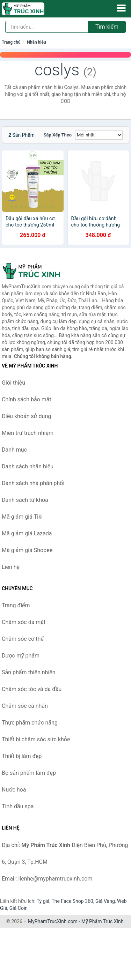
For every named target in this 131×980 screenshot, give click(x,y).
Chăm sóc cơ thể (23, 639)
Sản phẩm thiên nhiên (29, 672)
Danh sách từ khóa (25, 500)
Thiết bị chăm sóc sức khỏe (36, 739)
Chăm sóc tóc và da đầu (32, 689)
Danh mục (14, 450)
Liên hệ (11, 567)
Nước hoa (14, 790)
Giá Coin (19, 908)
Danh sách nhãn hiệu (28, 466)
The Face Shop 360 (72, 901)
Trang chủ (11, 42)
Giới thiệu (13, 383)
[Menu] (121, 8)
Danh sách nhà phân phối (33, 483)
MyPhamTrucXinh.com (53, 921)
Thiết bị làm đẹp (22, 756)
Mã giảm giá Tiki (22, 517)
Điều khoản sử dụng (26, 416)
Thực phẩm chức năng (30, 723)
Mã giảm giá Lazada (27, 533)
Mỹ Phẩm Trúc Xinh (103, 921)
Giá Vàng (105, 901)
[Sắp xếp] (99, 135)
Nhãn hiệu (36, 42)
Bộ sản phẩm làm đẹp (29, 773)
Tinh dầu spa (18, 806)
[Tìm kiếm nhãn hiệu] (47, 27)
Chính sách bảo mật (27, 399)
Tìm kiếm (107, 27)
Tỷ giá (43, 901)
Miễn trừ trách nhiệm (28, 433)
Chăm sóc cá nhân (25, 706)
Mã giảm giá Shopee (27, 550)
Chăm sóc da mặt (24, 622)
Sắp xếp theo (58, 135)
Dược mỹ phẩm (21, 656)
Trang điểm (16, 605)
